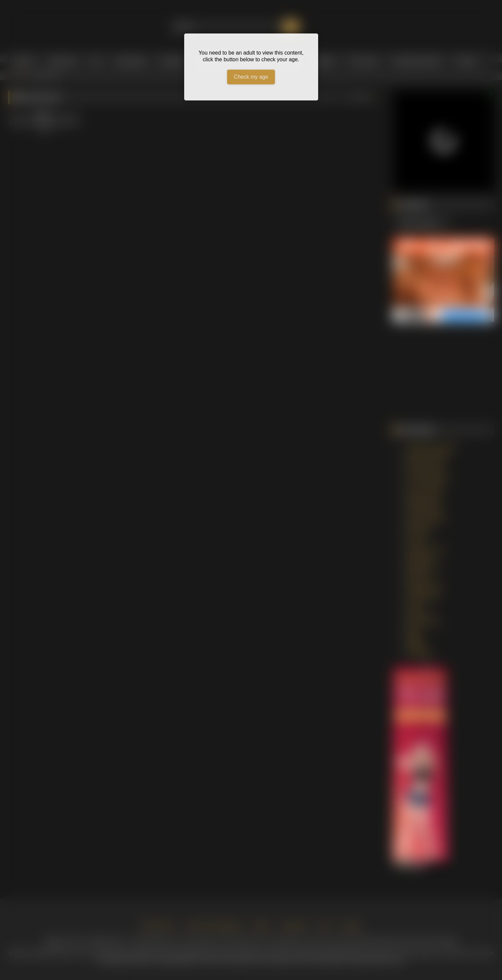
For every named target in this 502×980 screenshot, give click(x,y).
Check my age (251, 77)
